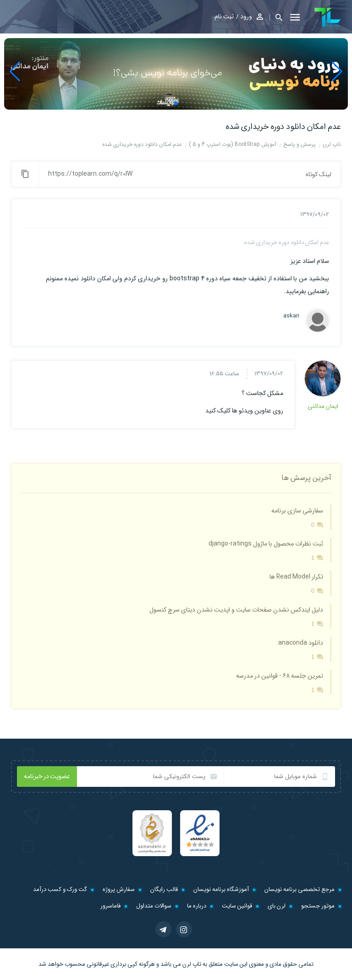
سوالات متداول (154, 906)
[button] (276, 17)
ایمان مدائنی (323, 406)
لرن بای (277, 906)
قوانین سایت (237, 906)
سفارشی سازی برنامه (297, 511)
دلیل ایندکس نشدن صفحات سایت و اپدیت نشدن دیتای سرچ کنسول (236, 610)
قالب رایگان (164, 889)
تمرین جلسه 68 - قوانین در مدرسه (280, 676)
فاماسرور (110, 906)
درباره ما (197, 906)
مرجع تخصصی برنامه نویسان (300, 889)
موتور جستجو (318, 906)
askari (291, 316)
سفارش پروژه (119, 889)
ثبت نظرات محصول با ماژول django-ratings (266, 544)
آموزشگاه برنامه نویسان (221, 889)
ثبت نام (224, 17)
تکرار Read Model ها (296, 577)
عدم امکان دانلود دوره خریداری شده (283, 127)
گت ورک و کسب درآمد (60, 889)
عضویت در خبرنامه (47, 776)
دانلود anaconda (301, 643)
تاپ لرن (192, 964)
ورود (246, 17)
